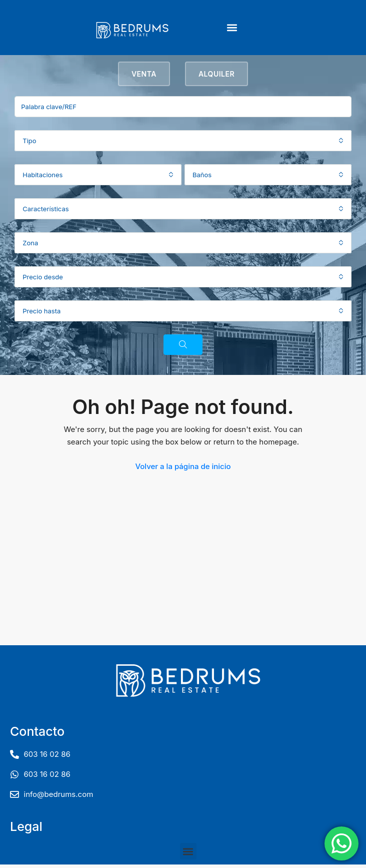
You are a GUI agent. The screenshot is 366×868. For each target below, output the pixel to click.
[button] (232, 28)
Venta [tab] (144, 77)
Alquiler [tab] (216, 77)
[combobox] (183, 144)
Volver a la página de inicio (183, 470)
